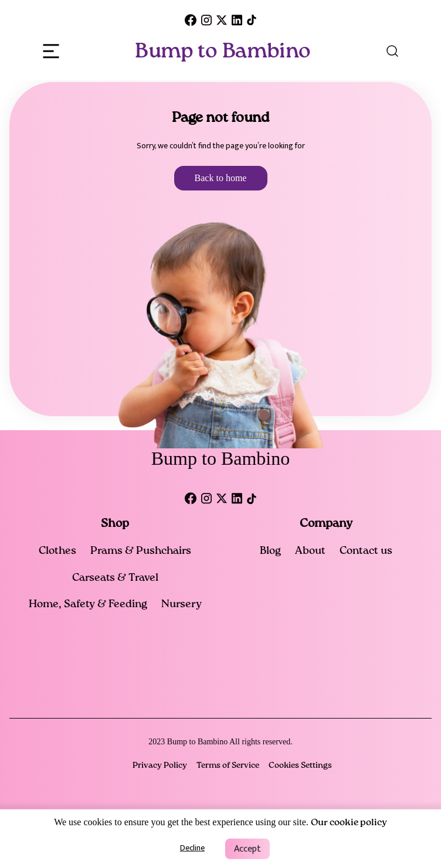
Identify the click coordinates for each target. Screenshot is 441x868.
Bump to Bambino (223, 51)
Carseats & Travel (115, 578)
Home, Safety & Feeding (88, 604)
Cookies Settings (300, 765)
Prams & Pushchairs (141, 551)
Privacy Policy (160, 765)
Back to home (221, 178)
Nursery (182, 604)
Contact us (366, 551)
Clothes (57, 551)
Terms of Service (228, 765)
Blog (270, 551)
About (310, 551)
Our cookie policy (349, 823)
